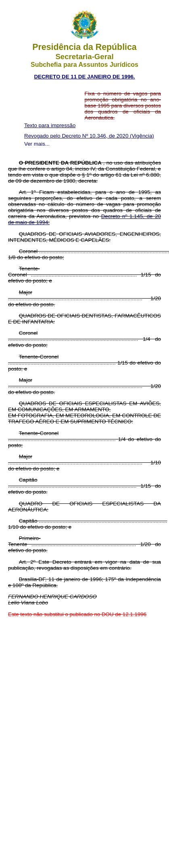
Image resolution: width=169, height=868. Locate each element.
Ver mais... (37, 144)
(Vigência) (142, 136)
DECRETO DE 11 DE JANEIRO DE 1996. (84, 77)
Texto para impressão (50, 125)
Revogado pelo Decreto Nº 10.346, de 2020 (77, 136)
